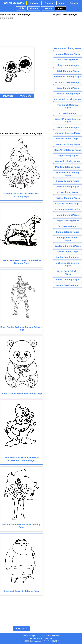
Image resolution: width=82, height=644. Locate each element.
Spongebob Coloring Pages (68, 239)
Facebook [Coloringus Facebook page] (41, 636)
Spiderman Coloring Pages (68, 77)
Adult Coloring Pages (68, 60)
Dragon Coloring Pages (68, 221)
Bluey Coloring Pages (68, 65)
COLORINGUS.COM (14, 3)
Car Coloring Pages (68, 226)
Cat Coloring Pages (68, 113)
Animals (74, 3)
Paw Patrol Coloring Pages (68, 99)
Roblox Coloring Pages (68, 257)
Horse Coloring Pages (68, 187)
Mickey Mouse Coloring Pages (68, 264)
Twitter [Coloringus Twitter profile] (48, 636)
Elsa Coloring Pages (68, 192)
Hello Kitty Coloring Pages (68, 48)
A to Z (61, 8)
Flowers (34, 8)
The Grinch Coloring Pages (68, 106)
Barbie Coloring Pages (68, 139)
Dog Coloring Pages (68, 156)
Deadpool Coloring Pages (68, 246)
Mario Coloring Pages (68, 215)
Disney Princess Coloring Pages (68, 120)
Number (49, 3)
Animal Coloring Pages (68, 280)
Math (61, 3)
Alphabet (35, 3)
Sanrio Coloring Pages (68, 232)
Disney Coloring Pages (68, 181)
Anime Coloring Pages (68, 252)
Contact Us (47, 638)
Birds (21, 8)
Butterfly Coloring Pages (68, 204)
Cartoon (48, 8)
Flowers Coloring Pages (68, 144)
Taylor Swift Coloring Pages (68, 273)
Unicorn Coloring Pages (68, 54)
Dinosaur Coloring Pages (68, 94)
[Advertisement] (16, 33)
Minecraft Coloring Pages (68, 133)
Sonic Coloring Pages (68, 88)
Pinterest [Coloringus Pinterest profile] (56, 636)
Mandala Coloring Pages (68, 167)
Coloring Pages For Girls (68, 209)
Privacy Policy (36, 638)
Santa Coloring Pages (68, 127)
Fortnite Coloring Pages (68, 198)
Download (8, 96)
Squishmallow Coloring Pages (68, 174)
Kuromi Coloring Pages (68, 285)
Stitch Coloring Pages (68, 71)
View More (26, 96)
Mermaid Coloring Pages (68, 161)
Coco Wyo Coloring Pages (68, 150)
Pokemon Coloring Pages (68, 82)
